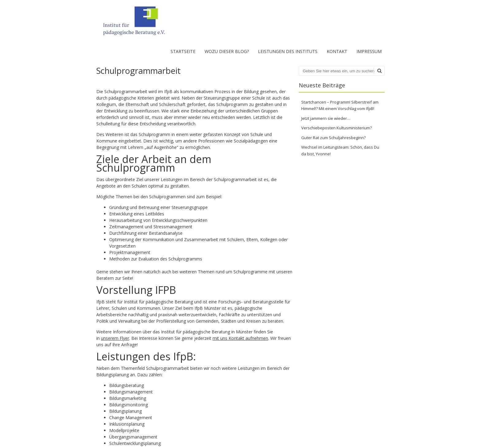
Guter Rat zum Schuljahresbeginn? (333, 138)
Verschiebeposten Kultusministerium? (337, 128)
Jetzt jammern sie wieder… (326, 118)
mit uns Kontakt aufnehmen (240, 338)
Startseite (183, 51)
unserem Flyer (115, 338)
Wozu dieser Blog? (227, 51)
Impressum (369, 51)
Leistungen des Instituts (288, 51)
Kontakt (337, 51)
